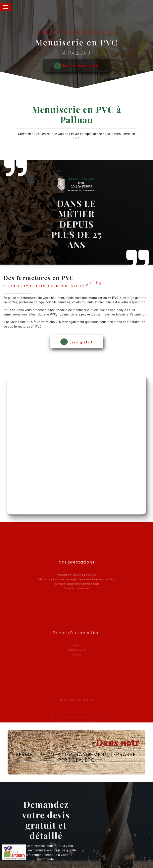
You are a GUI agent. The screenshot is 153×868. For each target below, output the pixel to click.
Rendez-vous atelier (77, 66)
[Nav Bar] (6, 7)
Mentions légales (106, 859)
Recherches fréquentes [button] (77, 851)
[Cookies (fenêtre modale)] (1, 866)
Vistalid (43, 859)
